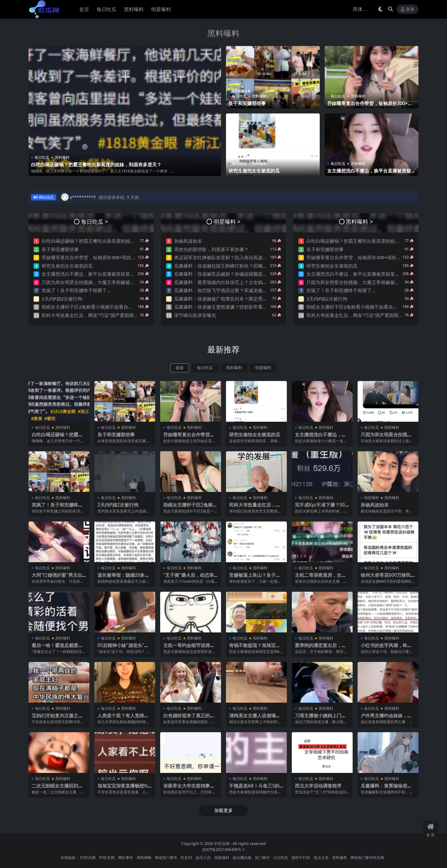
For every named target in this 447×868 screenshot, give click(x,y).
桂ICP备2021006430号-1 (224, 850)
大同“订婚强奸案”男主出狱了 (57, 578)
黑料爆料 (340, 858)
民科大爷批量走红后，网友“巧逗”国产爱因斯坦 (90, 315)
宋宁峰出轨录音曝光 (195, 315)
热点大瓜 (321, 858)
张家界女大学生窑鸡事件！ (187, 788)
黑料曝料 (223, 33)
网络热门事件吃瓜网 (367, 858)
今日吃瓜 (281, 858)
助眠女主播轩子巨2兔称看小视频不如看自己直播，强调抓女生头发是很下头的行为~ (128, 307)
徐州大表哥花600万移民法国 (386, 578)
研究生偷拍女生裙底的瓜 (254, 171)
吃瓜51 (187, 858)
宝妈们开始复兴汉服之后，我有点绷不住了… (55, 718)
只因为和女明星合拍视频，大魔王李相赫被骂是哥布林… (99, 282)
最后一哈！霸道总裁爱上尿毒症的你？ (57, 648)
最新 (180, 368)
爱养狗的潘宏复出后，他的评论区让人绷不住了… (321, 648)
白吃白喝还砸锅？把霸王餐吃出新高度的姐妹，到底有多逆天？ (96, 164)
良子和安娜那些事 (247, 103)
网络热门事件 (166, 858)
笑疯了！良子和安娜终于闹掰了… (76, 290)
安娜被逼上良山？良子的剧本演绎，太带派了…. (255, 578)
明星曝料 (263, 368)
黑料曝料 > (359, 221)
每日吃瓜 (42, 157)
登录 (408, 9)
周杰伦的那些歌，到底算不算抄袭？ (211, 249)
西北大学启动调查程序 (318, 786)
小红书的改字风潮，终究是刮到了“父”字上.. (386, 648)
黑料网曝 (144, 858)
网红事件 (126, 858)
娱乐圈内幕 (242, 858)
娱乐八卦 (203, 858)
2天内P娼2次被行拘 (62, 299)
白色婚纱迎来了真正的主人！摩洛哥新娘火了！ (189, 718)
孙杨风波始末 (188, 241)
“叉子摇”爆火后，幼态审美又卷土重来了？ (189, 578)
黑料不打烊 (301, 858)
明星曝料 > (227, 221)
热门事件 (262, 858)
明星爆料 (222, 858)
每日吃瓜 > (95, 221)
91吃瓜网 (222, 844)
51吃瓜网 (88, 858)
